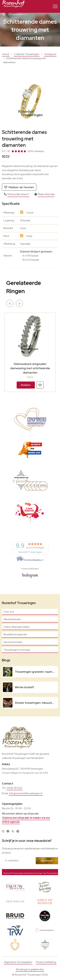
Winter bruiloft (24, 687)
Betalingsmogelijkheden (30, 969)
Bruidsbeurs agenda (15, 634)
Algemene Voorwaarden (18, 962)
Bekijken (26, 385)
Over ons (9, 612)
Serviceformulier (13, 642)
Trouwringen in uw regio (17, 650)
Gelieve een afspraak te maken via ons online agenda (26, 820)
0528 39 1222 (14, 788)
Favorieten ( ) (18, 14)
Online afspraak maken (17, 627)
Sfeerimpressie (12, 619)
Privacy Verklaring (46, 962)
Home (6, 54)
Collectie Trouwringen (27, 54)
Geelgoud (50, 54)
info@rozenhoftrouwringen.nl (26, 793)
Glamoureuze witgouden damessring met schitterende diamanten (30, 368)
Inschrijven (47, 861)
